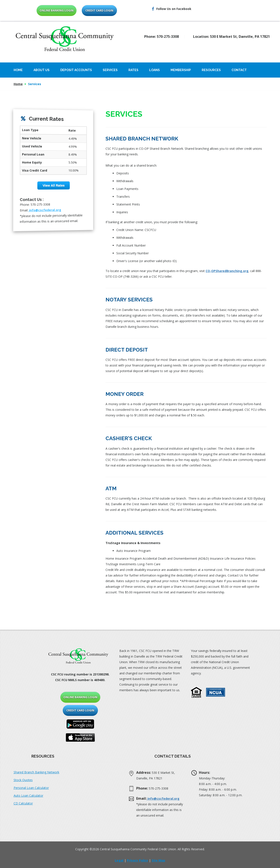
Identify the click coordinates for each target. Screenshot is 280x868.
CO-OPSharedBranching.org (227, 271)
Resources (211, 70)
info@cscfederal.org (45, 210)
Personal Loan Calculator (31, 788)
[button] (196, 692)
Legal (119, 860)
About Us (42, 70)
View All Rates (54, 185)
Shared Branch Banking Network (36, 772)
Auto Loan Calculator (28, 796)
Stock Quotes (23, 780)
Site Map (158, 860)
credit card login (99, 10)
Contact (239, 70)
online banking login (57, 10)
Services (110, 70)
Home (18, 70)
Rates (133, 70)
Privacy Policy (138, 860)
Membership (181, 70)
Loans (154, 70)
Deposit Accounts (76, 70)
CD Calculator (23, 803)
